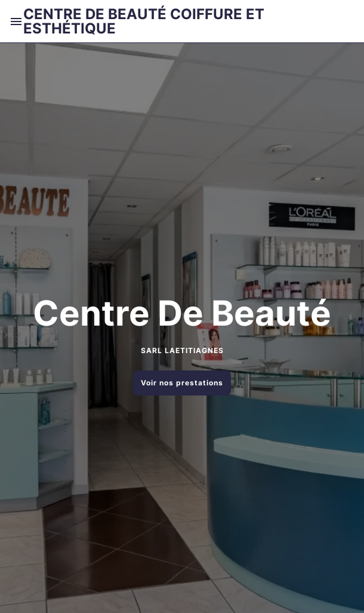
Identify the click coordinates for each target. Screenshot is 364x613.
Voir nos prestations (182, 383)
